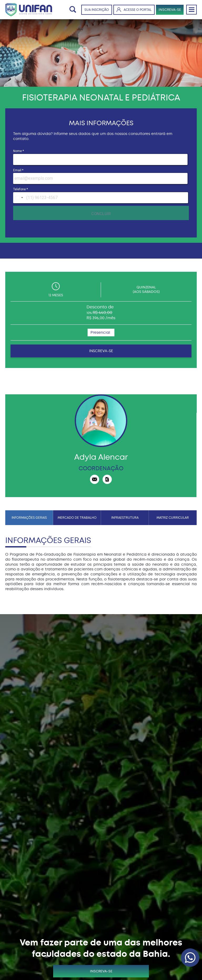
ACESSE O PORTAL (134, 10)
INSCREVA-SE (170, 10)
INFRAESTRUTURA (125, 518)
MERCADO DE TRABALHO (77, 518)
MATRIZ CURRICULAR (173, 518)
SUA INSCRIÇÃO (97, 10)
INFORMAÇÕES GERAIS (29, 518)
